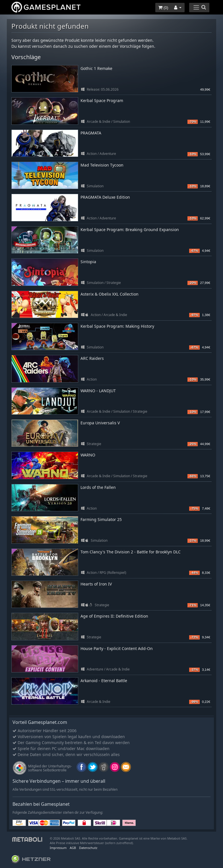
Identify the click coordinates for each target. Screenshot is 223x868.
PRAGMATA (91, 133)
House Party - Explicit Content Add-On (117, 648)
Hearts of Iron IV (96, 584)
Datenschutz (88, 848)
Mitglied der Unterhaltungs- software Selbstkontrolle (50, 768)
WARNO (88, 455)
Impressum (58, 848)
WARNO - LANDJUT (98, 391)
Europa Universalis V (100, 423)
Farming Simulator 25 (101, 519)
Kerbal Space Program (102, 100)
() (163, 8)
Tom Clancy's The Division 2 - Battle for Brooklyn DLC (131, 552)
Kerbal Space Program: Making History (117, 326)
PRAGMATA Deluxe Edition (105, 197)
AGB (73, 848)
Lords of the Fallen (98, 487)
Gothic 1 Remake (96, 68)
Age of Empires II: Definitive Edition (114, 616)
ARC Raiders (92, 358)
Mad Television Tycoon (102, 165)
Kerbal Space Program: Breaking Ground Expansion (130, 230)
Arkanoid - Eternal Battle (104, 681)
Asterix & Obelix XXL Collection (110, 294)
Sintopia (88, 262)
